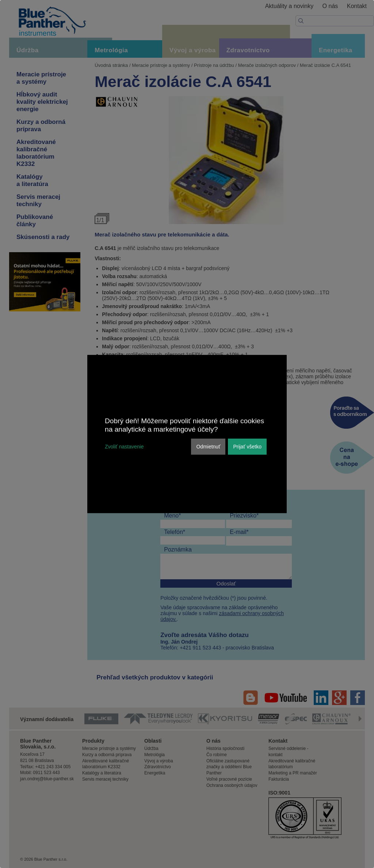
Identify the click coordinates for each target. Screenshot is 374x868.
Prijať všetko (247, 447)
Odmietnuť (208, 447)
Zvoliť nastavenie (124, 447)
